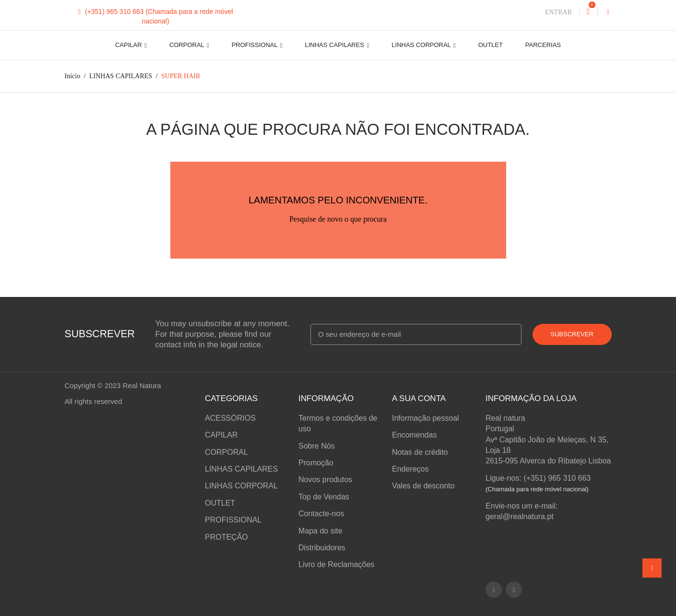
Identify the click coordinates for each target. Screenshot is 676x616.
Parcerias (543, 45)
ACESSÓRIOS (230, 418)
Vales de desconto (423, 486)
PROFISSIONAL (255, 45)
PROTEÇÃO (226, 537)
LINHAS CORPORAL (422, 45)
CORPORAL (188, 45)
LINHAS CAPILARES (336, 45)
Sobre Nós (317, 446)
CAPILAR (129, 45)
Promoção (316, 463)
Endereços (410, 469)
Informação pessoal (426, 418)
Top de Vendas (324, 497)
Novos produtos (325, 480)
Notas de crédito (420, 452)
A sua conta (419, 398)
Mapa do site (320, 531)
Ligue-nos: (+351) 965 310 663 (538, 478)
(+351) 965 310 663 (112, 12)
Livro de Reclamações (336, 564)
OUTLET (491, 45)
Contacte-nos (321, 514)
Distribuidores (322, 548)
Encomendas (414, 435)
